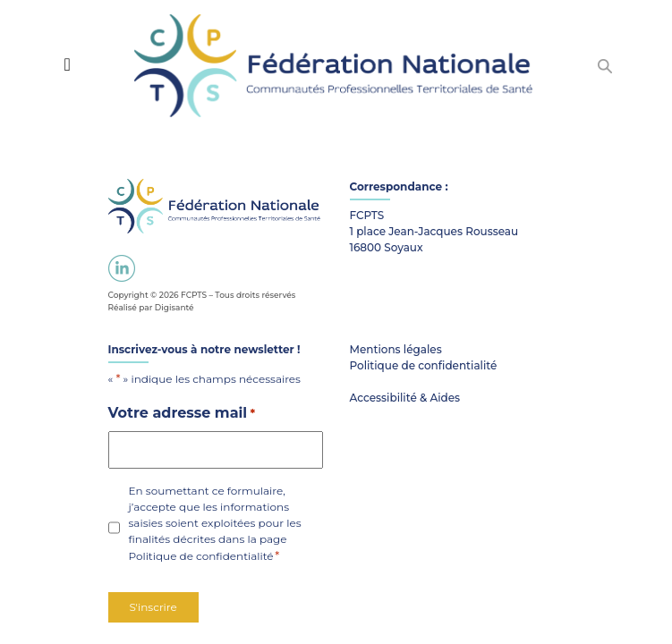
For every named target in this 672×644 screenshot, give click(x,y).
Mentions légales (396, 349)
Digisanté (174, 307)
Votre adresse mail (182, 414)
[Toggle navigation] (67, 64)
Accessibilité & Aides (405, 398)
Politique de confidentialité (201, 556)
